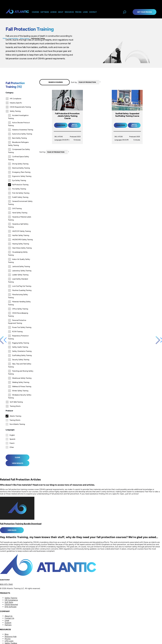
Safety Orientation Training (20, 351)
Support (8, 623)
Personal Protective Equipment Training (17, 322)
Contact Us (9, 618)
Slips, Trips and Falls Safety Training (20, 365)
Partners (8, 625)
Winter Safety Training (18, 391)
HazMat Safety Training (19, 235)
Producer (9, 411)
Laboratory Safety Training (20, 271)
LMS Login (9, 641)
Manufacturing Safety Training (18, 296)
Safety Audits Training (18, 347)
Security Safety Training (19, 360)
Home (4, 38)
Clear (17, 457)
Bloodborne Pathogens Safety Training (18, 144)
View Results (17, 463)
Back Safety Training (17, 138)
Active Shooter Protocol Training (19, 124)
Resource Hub (11, 636)
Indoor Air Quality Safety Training (19, 261)
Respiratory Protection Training (18, 337)
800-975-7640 (6, 584)
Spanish (12, 439)
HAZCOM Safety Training (19, 231)
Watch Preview (74, 125)
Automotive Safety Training (20, 134)
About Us (9, 616)
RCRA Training (15, 332)
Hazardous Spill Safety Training (18, 225)
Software (45, 12)
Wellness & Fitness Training (20, 387)
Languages (10, 430)
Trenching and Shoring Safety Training (21, 372)
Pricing (8, 639)
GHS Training (15, 209)
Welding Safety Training (19, 382)
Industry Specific (14, 103)
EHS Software (11, 607)
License (53, 12)
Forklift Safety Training (18, 197)
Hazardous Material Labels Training (20, 218)
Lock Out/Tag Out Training (20, 286)
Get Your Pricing (145, 12)
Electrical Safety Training (19, 168)
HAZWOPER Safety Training (20, 240)
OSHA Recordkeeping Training (18, 314)
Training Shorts (13, 406)
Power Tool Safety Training (20, 327)
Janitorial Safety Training (19, 267)
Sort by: (74, 82)
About (61, 12)
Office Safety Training (18, 309)
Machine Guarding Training (20, 290)
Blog (7, 634)
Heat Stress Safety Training (20, 248)
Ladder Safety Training (18, 275)
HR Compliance (13, 99)
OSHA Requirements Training (18, 107)
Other (12, 447)
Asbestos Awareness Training (21, 130)
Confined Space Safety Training (19, 158)
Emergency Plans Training (19, 172)
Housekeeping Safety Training (18, 253)
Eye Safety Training (17, 180)
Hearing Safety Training (18, 244)
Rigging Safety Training (18, 343)
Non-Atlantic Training (17, 424)
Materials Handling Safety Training (19, 303)
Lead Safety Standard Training (18, 280)
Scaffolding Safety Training (20, 355)
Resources (69, 12)
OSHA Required (11, 604)
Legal (7, 620)
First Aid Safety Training (19, 193)
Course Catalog (13, 38)
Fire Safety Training (17, 189)
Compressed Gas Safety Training (19, 151)
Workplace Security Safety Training (20, 396)
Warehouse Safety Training (20, 378)
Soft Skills (9, 602)
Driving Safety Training (18, 164)
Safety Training (24, 38)
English (12, 435)
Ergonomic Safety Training (20, 176)
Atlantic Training (15, 416)
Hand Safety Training (18, 213)
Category (9, 93)
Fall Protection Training (38, 38)
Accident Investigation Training (18, 117)
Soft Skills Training (14, 402)
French (12, 443)
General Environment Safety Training (20, 203)
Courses (35, 12)
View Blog (12, 530)
